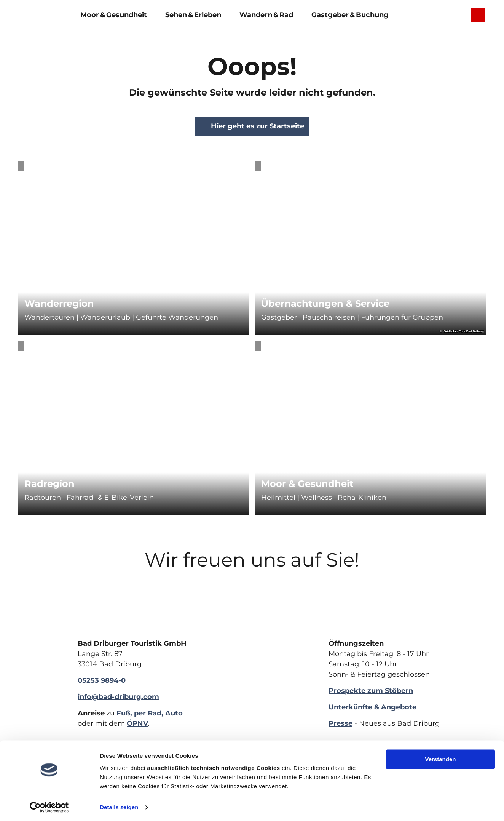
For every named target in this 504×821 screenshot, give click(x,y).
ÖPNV (137, 723)
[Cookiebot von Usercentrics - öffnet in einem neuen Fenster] (49, 806)
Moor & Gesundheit (114, 14)
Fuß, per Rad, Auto (150, 713)
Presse (341, 723)
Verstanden (441, 758)
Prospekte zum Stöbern (371, 691)
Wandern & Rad (266, 14)
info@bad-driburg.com (118, 697)
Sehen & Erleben (193, 14)
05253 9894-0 (102, 680)
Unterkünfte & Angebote (372, 707)
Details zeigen (119, 806)
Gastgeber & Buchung (350, 14)
